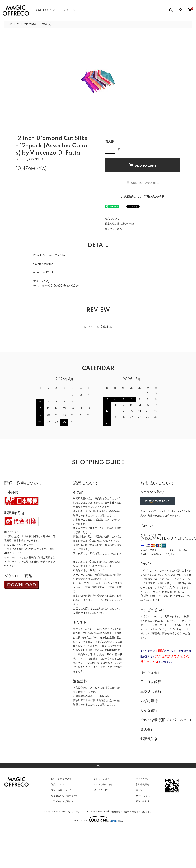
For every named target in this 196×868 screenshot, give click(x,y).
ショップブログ (101, 779)
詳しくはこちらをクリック (19, 545)
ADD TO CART (143, 165)
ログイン (140, 790)
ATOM (104, 790)
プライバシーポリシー (62, 802)
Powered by (98, 819)
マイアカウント (144, 779)
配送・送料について (61, 779)
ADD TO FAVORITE (142, 183)
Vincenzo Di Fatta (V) (38, 24)
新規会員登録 (143, 785)
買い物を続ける (113, 229)
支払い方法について (61, 790)
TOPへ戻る (98, 766)
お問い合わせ (143, 801)
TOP (9, 24)
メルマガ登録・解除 (104, 785)
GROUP (66, 10)
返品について (112, 219)
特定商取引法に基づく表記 (119, 224)
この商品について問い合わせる (143, 197)
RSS (96, 790)
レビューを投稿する (98, 327)
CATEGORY (43, 10)
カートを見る (143, 796)
